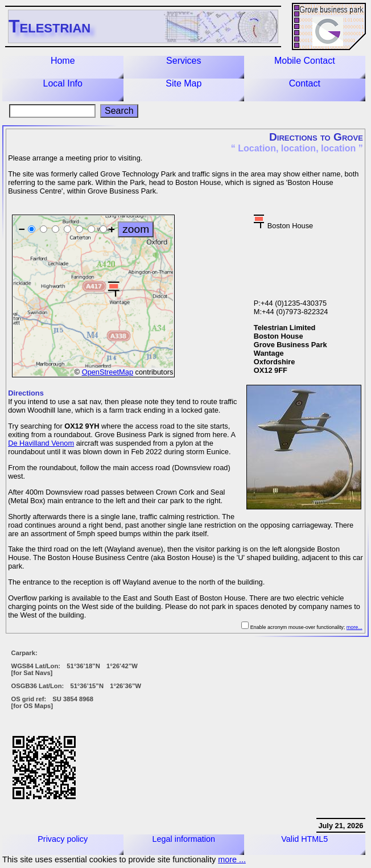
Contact (305, 83)
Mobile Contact (305, 61)
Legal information (184, 839)
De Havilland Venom (41, 443)
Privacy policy (63, 839)
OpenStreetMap (108, 372)
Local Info (63, 83)
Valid (304, 839)
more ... (232, 859)
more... (354, 627)
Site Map (184, 83)
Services (184, 61)
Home (63, 61)
